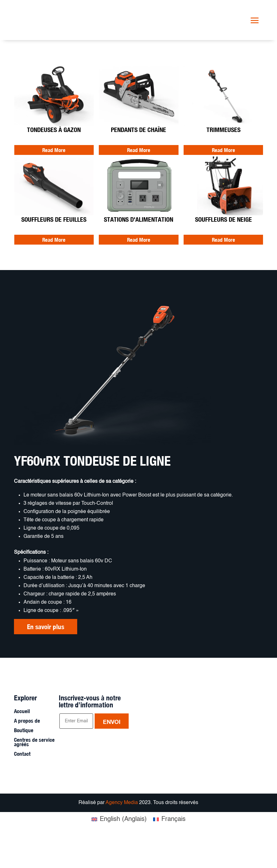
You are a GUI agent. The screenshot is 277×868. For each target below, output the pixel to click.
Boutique (24, 762)
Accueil (22, 743)
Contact (22, 786)
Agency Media (122, 834)
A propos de (27, 753)
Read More (54, 150)
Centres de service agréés (34, 774)
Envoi (112, 753)
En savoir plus (46, 628)
